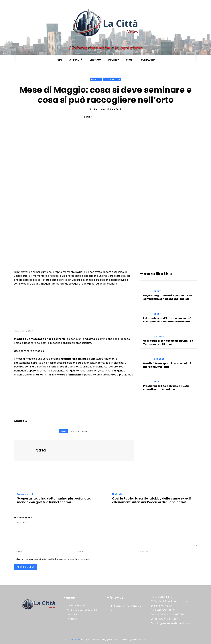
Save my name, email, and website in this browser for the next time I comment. (53, 559)
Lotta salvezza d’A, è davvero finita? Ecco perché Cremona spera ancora (167, 320)
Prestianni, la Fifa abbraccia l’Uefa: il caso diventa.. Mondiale (167, 388)
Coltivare (74, 431)
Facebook (119, 606)
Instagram (136, 606)
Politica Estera (112, 79)
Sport (157, 291)
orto (85, 431)
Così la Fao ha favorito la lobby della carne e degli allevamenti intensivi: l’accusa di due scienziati (152, 500)
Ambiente (96, 79)
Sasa (96, 109)
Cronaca (159, 337)
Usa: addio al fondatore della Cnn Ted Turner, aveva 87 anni (168, 342)
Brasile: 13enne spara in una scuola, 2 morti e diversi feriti (167, 365)
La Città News (74, 639)
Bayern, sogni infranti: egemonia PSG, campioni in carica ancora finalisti (168, 297)
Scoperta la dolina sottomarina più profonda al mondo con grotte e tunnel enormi (55, 500)
